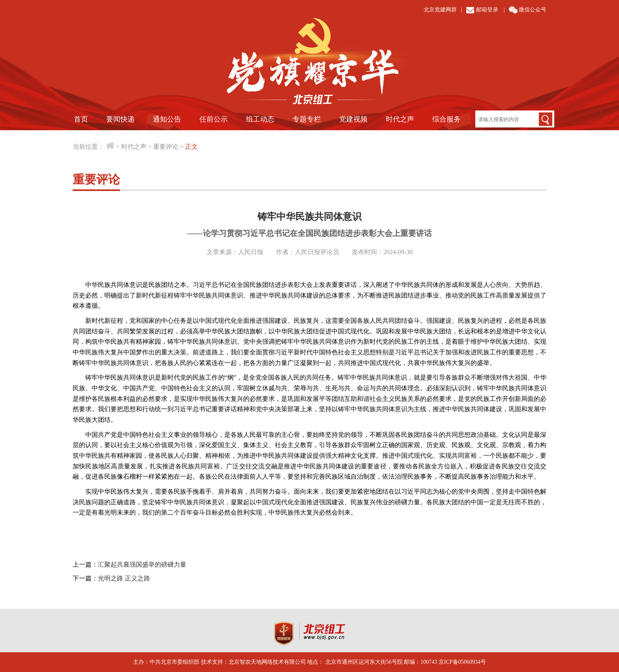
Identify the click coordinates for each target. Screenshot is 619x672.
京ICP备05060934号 (462, 662)
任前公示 (214, 119)
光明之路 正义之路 (124, 578)
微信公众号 (533, 10)
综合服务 (446, 119)
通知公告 (167, 119)
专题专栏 (307, 119)
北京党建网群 (440, 10)
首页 (81, 119)
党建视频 (353, 119)
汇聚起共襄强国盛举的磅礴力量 (142, 564)
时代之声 (400, 119)
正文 (191, 147)
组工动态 (260, 119)
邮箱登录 (487, 10)
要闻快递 (120, 119)
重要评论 (166, 147)
